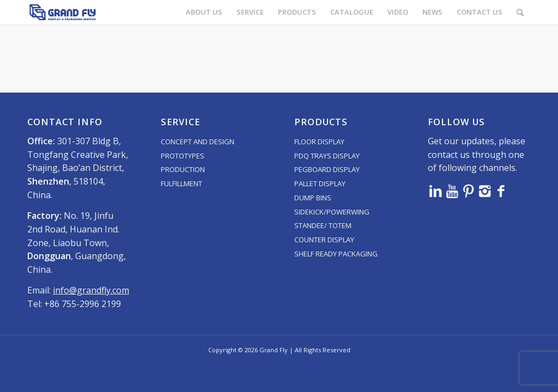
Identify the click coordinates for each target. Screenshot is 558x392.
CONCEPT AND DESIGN (198, 142)
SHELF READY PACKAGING (336, 254)
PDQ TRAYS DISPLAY (327, 156)
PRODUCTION (183, 169)
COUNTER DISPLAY (324, 240)
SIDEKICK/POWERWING (332, 212)
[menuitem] (204, 12)
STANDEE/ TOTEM (323, 225)
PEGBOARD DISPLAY (327, 169)
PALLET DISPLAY (320, 183)
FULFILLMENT (181, 183)
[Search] (520, 12)
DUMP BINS (313, 198)
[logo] (63, 12)
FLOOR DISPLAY (319, 142)
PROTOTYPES (183, 156)
